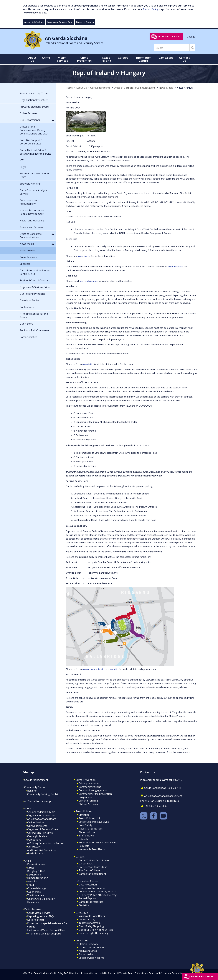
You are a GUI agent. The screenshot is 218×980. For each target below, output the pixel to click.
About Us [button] (32, 59)
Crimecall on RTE (88, 801)
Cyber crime (34, 892)
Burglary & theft (36, 871)
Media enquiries (88, 951)
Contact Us (82, 941)
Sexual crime (34, 875)
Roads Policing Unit (90, 818)
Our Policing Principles (40, 833)
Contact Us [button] (184, 59)
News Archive (185, 88)
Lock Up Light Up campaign (94, 933)
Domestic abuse (36, 864)
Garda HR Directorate (91, 902)
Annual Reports (88, 898)
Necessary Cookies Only (60, 22)
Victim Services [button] (62, 59)
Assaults (32, 881)
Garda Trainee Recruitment (94, 860)
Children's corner (88, 804)
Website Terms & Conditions (134, 973)
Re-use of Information (160, 973)
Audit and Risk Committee (42, 850)
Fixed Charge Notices (91, 829)
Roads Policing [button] (106, 59)
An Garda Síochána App (37, 801)
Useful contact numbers (92, 947)
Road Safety (85, 825)
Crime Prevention (86, 780)
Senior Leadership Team (41, 812)
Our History (34, 847)
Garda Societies (36, 853)
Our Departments (100, 88)
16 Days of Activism (90, 923)
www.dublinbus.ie (89, 281)
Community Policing (90, 787)
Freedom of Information (92, 888)
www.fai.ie (88, 364)
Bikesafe (84, 839)
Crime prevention (89, 783)
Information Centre (87, 881)
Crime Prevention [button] (84, 59)
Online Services (36, 822)
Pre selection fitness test (93, 867)
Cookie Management (36, 780)
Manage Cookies (85, 22)
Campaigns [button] (166, 58)
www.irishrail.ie (176, 267)
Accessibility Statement (107, 973)
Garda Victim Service (39, 913)
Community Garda (34, 787)
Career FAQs (86, 864)
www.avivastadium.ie (93, 669)
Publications (34, 840)
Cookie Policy (151, 9)
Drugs (31, 868)
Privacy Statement (181, 973)
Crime (28, 861)
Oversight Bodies (37, 836)
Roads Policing (84, 811)
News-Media (166, 88)
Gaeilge (191, 36)
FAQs (67, 973)
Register (32, 791)
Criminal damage (37, 888)
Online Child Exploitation (41, 899)
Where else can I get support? (44, 934)
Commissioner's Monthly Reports (98, 892)
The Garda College (89, 870)
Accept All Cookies (34, 22)
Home (69, 88)
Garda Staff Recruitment (92, 874)
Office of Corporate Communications (135, 88)
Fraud (31, 885)
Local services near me (92, 958)
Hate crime (33, 902)
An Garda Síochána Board (42, 819)
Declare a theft (36, 920)
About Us (81, 88)
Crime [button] (46, 58)
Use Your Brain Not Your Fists (96, 930)
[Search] (172, 47)
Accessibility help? (169, 37)
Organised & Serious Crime (43, 829)
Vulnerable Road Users (92, 849)
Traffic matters (36, 895)
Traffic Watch (86, 836)
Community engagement (93, 790)
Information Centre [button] (143, 59)
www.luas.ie (84, 256)
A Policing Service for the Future (45, 843)
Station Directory (88, 944)
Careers (80, 857)
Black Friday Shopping (91, 926)
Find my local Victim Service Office (46, 930)
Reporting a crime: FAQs (41, 916)
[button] (53, 120)
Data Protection (88, 885)
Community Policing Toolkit (43, 794)
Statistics (84, 815)
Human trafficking (38, 878)
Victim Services (33, 909)
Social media (86, 954)
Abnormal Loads (88, 832)
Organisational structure (41, 815)
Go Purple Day (87, 919)
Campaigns (82, 913)
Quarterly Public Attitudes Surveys (98, 895)
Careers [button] (123, 58)
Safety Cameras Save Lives (94, 822)
